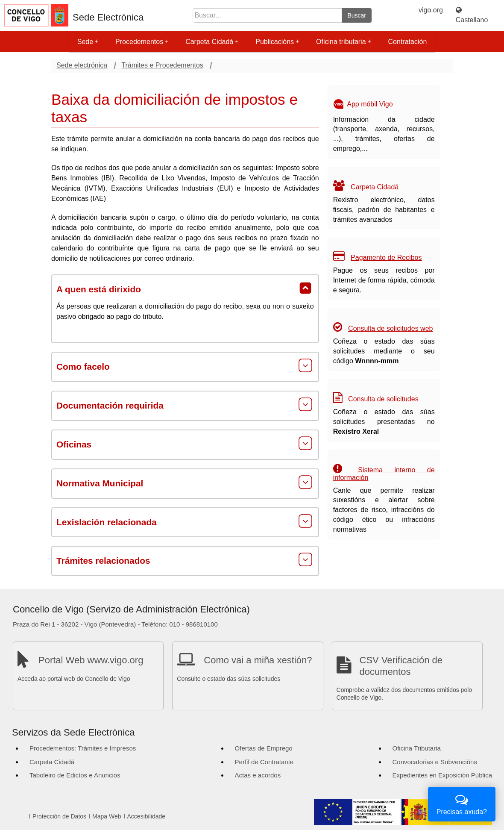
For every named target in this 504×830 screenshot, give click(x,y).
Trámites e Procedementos (162, 65)
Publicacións (277, 42)
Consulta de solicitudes (383, 399)
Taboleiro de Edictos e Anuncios (75, 775)
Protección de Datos (59, 816)
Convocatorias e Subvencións (435, 762)
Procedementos (142, 42)
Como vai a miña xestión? (258, 660)
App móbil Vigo (370, 104)
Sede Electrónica (108, 18)
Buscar (357, 15)
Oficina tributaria (344, 42)
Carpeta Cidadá (212, 42)
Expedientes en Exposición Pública (442, 775)
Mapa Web (107, 816)
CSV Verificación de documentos (401, 666)
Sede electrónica (82, 65)
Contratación (408, 42)
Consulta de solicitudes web (390, 328)
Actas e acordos (258, 775)
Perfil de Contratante (264, 762)
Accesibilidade (147, 816)
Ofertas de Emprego (264, 748)
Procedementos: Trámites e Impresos (83, 748)
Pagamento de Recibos (386, 258)
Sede (88, 42)
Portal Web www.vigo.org (91, 660)
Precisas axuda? (462, 803)
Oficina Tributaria (417, 748)
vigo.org (431, 10)
